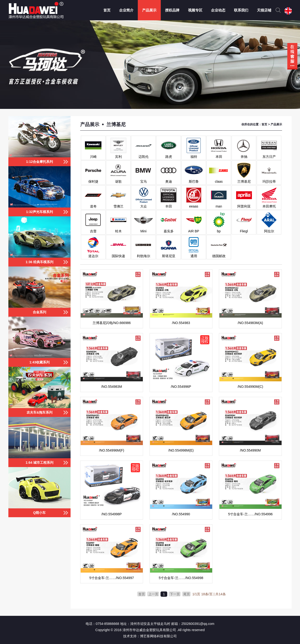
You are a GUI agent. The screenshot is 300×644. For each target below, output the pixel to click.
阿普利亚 (244, 206)
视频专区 (195, 10)
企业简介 (126, 10)
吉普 (93, 231)
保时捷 (93, 181)
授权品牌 (172, 10)
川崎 (93, 157)
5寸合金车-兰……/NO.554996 (250, 514)
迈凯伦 (144, 157)
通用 (194, 256)
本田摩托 (269, 206)
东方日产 (269, 157)
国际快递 (118, 256)
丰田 (169, 206)
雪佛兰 (118, 206)
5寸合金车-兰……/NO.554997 (112, 578)
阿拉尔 (269, 231)
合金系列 (39, 312)
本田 (219, 157)
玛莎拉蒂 (269, 181)
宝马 (144, 181)
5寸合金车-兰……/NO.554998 (181, 578)
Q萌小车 (40, 513)
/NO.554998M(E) (181, 450)
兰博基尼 (244, 181)
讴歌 (118, 181)
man (219, 206)
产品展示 (149, 10)
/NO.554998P (112, 514)
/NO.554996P (181, 387)
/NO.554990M (250, 450)
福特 (194, 157)
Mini (144, 231)
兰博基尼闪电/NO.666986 (112, 323)
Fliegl (244, 231)
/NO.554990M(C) (250, 387)
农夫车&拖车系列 (39, 412)
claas (219, 181)
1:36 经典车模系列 (39, 262)
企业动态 (218, 10)
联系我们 (241, 10)
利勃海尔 (144, 256)
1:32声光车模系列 (39, 212)
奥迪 (169, 181)
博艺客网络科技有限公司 (158, 636)
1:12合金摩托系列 (39, 162)
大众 (144, 206)
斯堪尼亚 (169, 256)
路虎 (169, 157)
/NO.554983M (112, 387)
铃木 (118, 231)
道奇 (93, 206)
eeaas (194, 206)
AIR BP (194, 231)
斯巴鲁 (194, 181)
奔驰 (244, 157)
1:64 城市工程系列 (39, 463)
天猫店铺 (264, 10)
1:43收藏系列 (39, 362)
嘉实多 (169, 231)
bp (219, 231)
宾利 (118, 157)
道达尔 (93, 256)
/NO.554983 (181, 323)
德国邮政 (219, 256)
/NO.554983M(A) (250, 323)
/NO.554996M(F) (112, 450)
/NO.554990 (181, 514)
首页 (107, 10)
